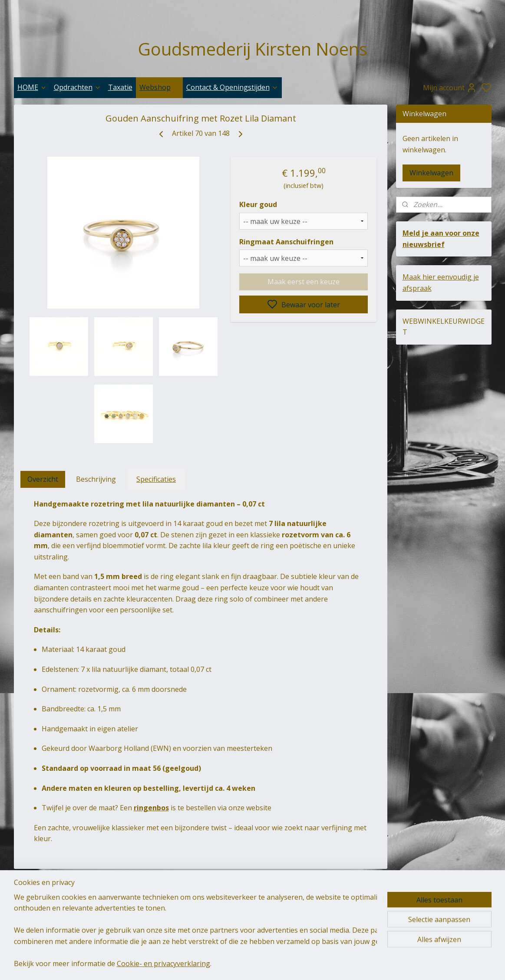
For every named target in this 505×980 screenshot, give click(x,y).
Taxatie (120, 87)
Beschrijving (96, 479)
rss (317, 964)
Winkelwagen (431, 173)
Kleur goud (258, 204)
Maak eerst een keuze (304, 282)
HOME (32, 87)
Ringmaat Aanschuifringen (286, 242)
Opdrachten (78, 87)
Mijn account (450, 88)
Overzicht (43, 479)
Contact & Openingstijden (232, 87)
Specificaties (156, 479)
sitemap (299, 964)
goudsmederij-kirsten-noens (149, 910)
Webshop (159, 87)
